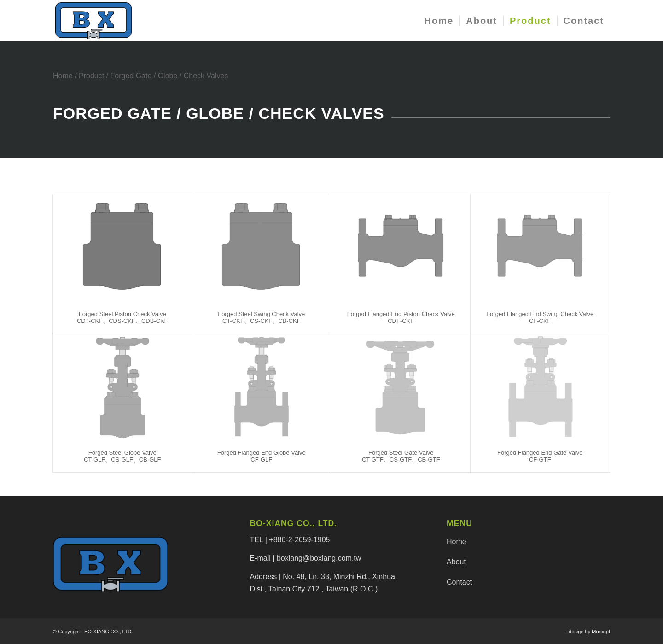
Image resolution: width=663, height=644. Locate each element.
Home (63, 76)
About (456, 562)
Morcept (601, 632)
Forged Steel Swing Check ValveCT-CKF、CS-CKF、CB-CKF (261, 317)
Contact (459, 582)
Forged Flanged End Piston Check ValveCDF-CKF (401, 317)
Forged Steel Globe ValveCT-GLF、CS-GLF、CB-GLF (122, 456)
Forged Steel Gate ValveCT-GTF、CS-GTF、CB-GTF (401, 456)
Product (91, 76)
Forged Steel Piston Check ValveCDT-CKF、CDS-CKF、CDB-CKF (122, 317)
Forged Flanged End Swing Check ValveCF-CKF (540, 317)
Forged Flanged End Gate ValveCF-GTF (540, 456)
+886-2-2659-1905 (299, 540)
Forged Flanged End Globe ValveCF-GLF (262, 456)
